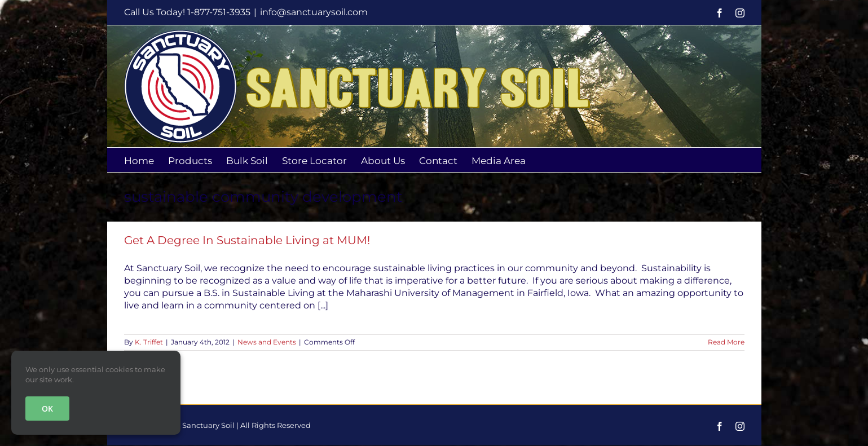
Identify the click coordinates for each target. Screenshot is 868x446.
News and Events (267, 342)
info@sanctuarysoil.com (314, 12)
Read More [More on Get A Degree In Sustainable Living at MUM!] (726, 342)
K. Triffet (149, 342)
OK (47, 409)
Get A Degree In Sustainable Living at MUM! (247, 240)
